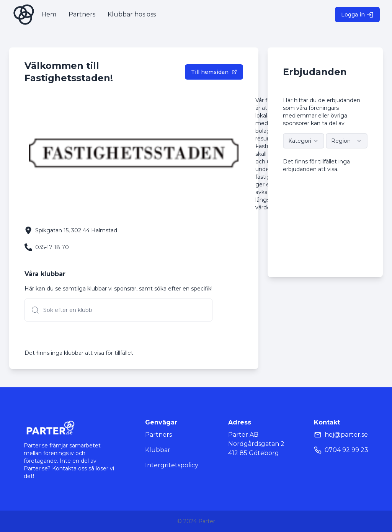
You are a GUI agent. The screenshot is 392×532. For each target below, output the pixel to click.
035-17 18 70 (52, 247)
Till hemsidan (214, 72)
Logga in (357, 15)
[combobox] (304, 141)
